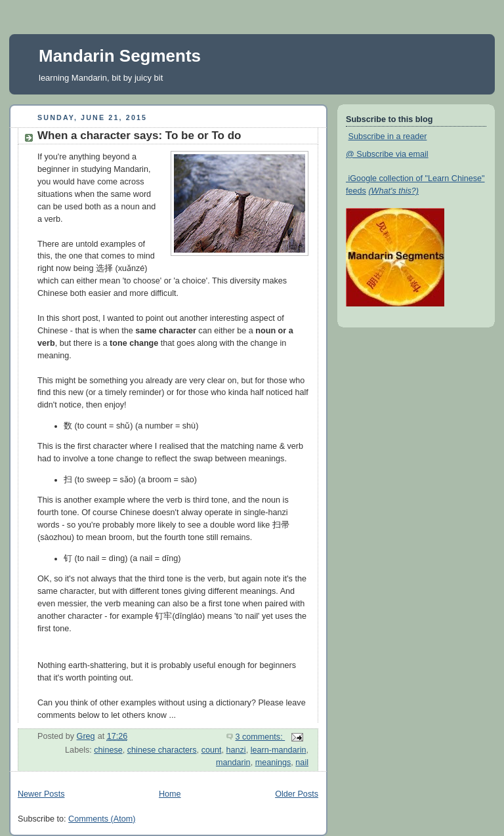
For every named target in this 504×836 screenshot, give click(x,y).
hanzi (236, 750)
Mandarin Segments (120, 56)
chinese (108, 750)
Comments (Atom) (102, 819)
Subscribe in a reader (388, 136)
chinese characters (162, 750)
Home (170, 794)
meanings (273, 763)
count (212, 750)
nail (302, 763)
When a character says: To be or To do (139, 136)
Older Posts (297, 794)
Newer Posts (41, 794)
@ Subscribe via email (387, 154)
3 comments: (261, 737)
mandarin (233, 763)
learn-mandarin (279, 750)
